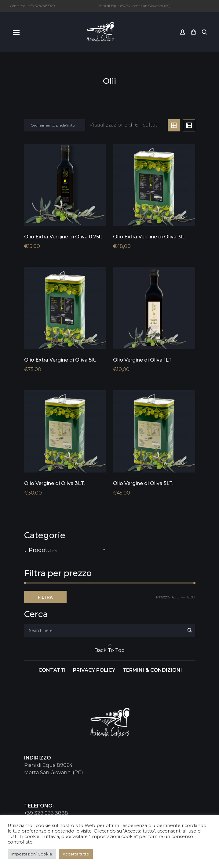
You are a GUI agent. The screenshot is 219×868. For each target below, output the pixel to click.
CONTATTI (52, 670)
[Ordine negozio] (55, 125)
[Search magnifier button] (190, 630)
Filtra (46, 597)
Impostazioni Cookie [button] (32, 854)
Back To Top (109, 650)
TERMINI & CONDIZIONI (152, 670)
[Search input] (106, 630)
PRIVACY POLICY (94, 670)
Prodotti (40, 550)
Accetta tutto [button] (76, 854)
